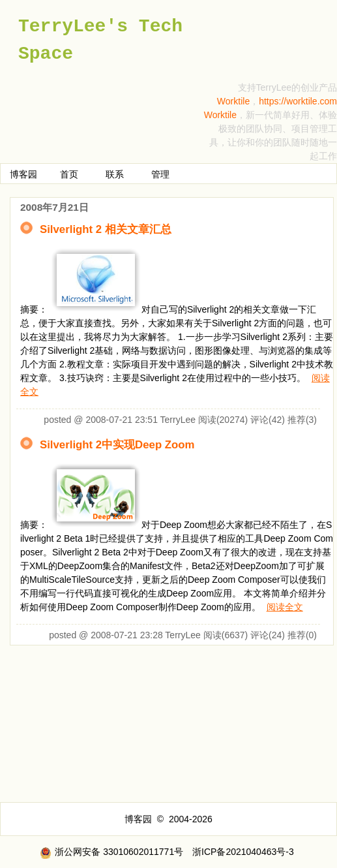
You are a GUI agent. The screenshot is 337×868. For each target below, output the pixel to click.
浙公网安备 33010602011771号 (111, 852)
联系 (115, 174)
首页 (69, 174)
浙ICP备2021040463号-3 (243, 852)
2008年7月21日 (54, 207)
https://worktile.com (298, 101)
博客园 (23, 174)
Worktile (233, 101)
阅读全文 (285, 607)
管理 (160, 174)
